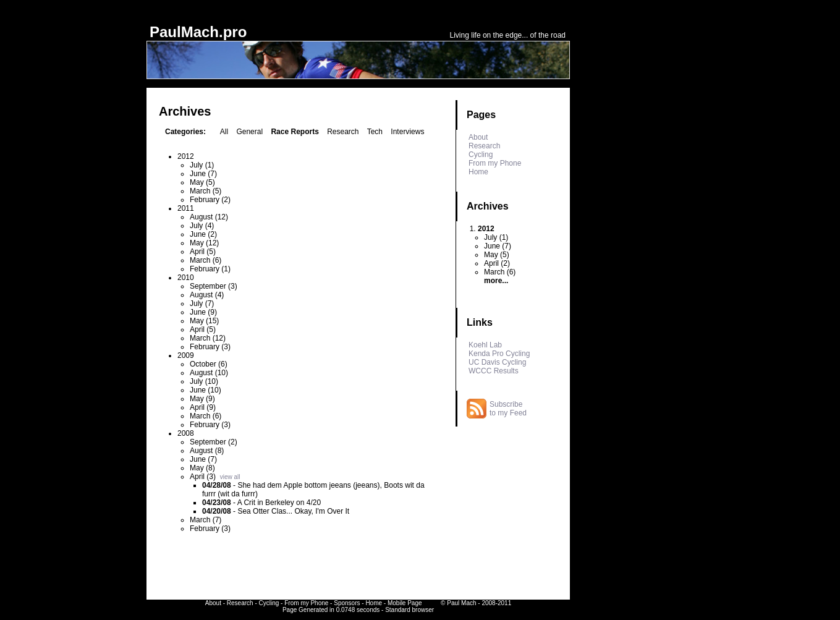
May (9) (202, 399)
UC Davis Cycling (497, 362)
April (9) (203, 407)
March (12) (208, 338)
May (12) (204, 243)
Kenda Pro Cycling (499, 354)
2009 (186, 355)
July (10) (204, 381)
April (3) (203, 477)
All (224, 132)
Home (478, 172)
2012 (186, 156)
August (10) (209, 373)
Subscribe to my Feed (508, 409)
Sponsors (347, 603)
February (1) (210, 269)
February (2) (210, 200)
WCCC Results (494, 371)
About (478, 137)
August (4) (207, 295)
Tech (375, 132)
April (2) (497, 263)
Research (343, 132)
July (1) (202, 165)
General (249, 132)
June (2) (203, 234)
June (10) (206, 390)
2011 (186, 208)
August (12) (209, 217)
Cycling (481, 155)
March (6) (206, 260)
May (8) (202, 468)
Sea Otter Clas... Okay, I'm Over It (293, 511)
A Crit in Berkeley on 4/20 (279, 503)
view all (230, 477)
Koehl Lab (485, 345)
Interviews (407, 132)
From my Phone (495, 163)
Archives (488, 206)
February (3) (210, 347)
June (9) (203, 312)
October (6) (209, 364)
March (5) (206, 191)
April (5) (203, 252)
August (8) (207, 451)
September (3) (214, 286)
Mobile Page (405, 603)
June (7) (203, 174)
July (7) (202, 304)
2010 (186, 278)
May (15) (204, 321)
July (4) (202, 226)
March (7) (206, 520)
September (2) (214, 442)
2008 (186, 433)
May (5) (202, 182)
